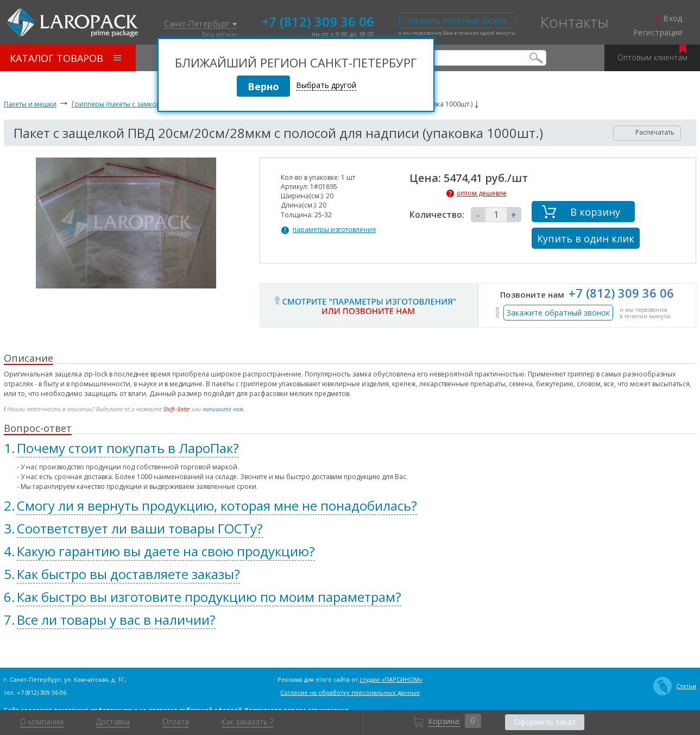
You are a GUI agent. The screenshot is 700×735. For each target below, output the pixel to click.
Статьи (675, 686)
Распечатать (647, 132)
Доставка (113, 722)
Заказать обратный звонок (457, 20)
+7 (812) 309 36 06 (318, 21)
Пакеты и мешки (30, 104)
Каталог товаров (65, 58)
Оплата (176, 722)
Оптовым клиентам (652, 54)
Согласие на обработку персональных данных (350, 692)
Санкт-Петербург (200, 24)
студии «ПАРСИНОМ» (391, 679)
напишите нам (223, 409)
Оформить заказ (545, 722)
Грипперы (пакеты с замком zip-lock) (130, 104)
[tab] (350, 448)
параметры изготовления (334, 230)
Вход (666, 18)
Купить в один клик (586, 238)
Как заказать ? (247, 722)
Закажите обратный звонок (558, 313)
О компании (42, 722)
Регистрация (658, 33)
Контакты (575, 22)
